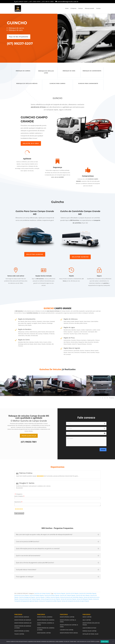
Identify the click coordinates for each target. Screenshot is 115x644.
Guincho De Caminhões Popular (88, 593)
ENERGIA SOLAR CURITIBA (89, 631)
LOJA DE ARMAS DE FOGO (89, 628)
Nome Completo (19, 496)
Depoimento (18, 502)
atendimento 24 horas (38, 107)
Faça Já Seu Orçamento (19, 37)
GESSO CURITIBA (87, 617)
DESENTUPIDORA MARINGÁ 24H (23, 623)
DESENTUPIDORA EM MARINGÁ (23, 620)
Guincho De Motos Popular (37, 595)
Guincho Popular (40, 597)
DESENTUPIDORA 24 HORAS (22, 631)
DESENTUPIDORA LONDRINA (45, 617)
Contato (98, 8)
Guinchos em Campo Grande (42, 593)
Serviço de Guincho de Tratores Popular (30, 599)
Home (67, 8)
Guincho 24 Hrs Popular (72, 593)
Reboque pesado (89, 8)
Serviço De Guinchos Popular (68, 599)
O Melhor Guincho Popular (52, 597)
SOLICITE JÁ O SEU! (31, 143)
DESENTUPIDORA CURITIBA (67, 617)
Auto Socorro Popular (60, 593)
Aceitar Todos (105, 641)
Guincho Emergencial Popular (27, 597)
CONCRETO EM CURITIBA (67, 630)
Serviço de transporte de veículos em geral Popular (75, 601)
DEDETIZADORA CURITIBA (44, 633)
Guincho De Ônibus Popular (52, 595)
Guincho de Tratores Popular (68, 595)
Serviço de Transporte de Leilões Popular (50, 601)
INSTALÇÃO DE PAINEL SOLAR (90, 634)
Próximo (112, 398)
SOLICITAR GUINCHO (35, 254)
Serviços (81, 8)
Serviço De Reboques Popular (85, 599)
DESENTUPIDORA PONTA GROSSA (69, 633)
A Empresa (73, 8)
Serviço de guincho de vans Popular (51, 599)
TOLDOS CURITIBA (19, 634)
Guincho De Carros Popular (22, 595)
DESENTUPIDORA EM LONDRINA (46, 620)
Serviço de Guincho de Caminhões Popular (72, 597)
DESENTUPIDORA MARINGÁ (22, 617)
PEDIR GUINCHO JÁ (29, 436)
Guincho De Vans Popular (83, 595)
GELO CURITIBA (87, 620)
